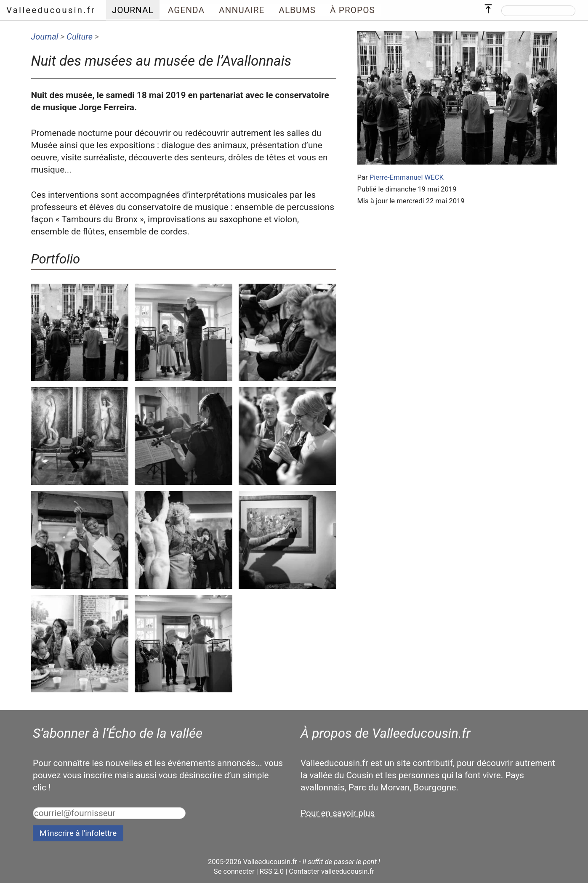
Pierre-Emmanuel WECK (407, 177)
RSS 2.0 (272, 871)
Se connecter (234, 871)
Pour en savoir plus (338, 813)
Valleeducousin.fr (51, 10)
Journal (45, 37)
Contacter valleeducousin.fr (331, 871)
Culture (80, 37)
